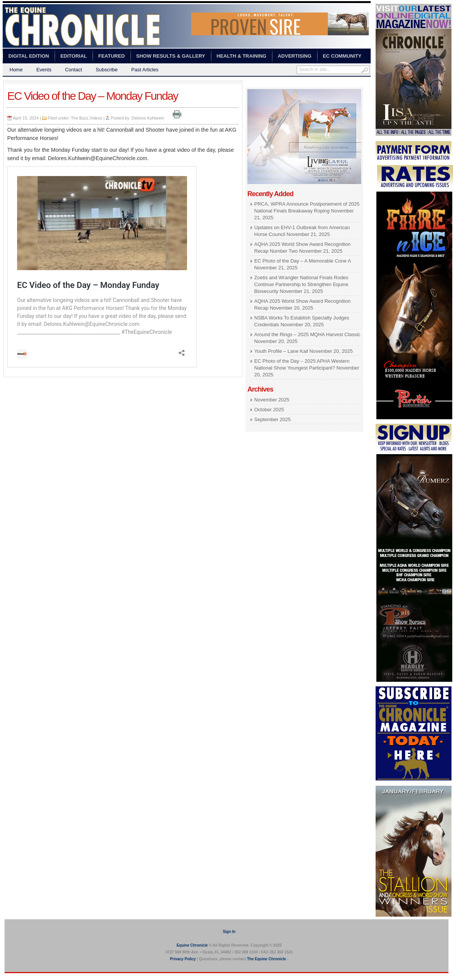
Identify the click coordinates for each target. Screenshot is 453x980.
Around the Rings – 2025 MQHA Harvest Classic (307, 334)
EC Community (342, 56)
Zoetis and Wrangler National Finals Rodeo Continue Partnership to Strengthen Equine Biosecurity (301, 284)
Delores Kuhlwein (148, 118)
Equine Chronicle (192, 945)
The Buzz (80, 118)
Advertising (295, 56)
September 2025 (272, 419)
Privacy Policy (183, 959)
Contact (73, 70)
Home (16, 70)
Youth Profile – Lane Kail (281, 351)
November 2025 (272, 400)
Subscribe (107, 70)
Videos (96, 118)
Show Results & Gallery (171, 56)
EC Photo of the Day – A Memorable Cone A (302, 261)
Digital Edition (29, 56)
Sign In (229, 932)
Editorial (74, 56)
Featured (112, 56)
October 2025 (269, 410)
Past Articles (145, 70)
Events (44, 70)
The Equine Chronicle (267, 959)
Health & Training (241, 56)
